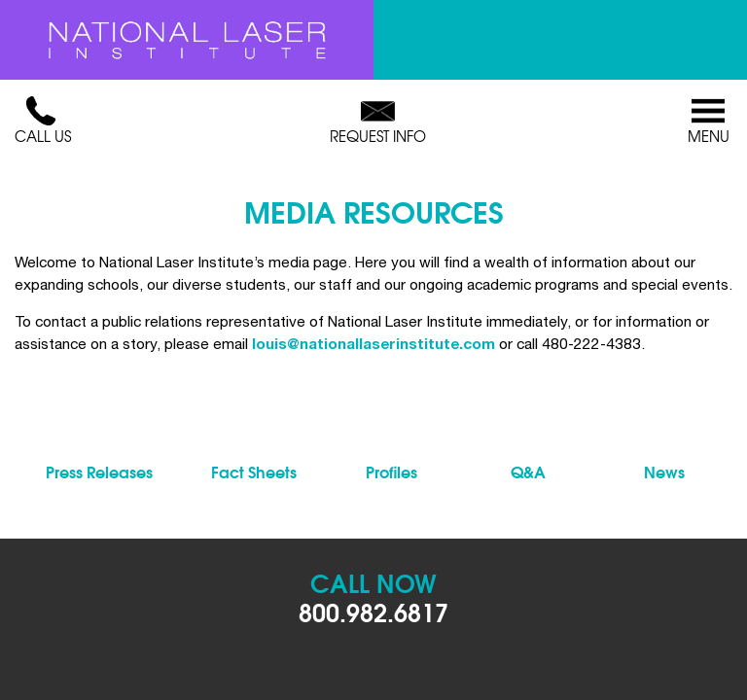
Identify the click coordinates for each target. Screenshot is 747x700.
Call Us (43, 122)
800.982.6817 (373, 611)
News (664, 472)
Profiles (391, 472)
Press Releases (99, 472)
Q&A (528, 472)
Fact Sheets (254, 472)
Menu (708, 122)
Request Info (378, 122)
